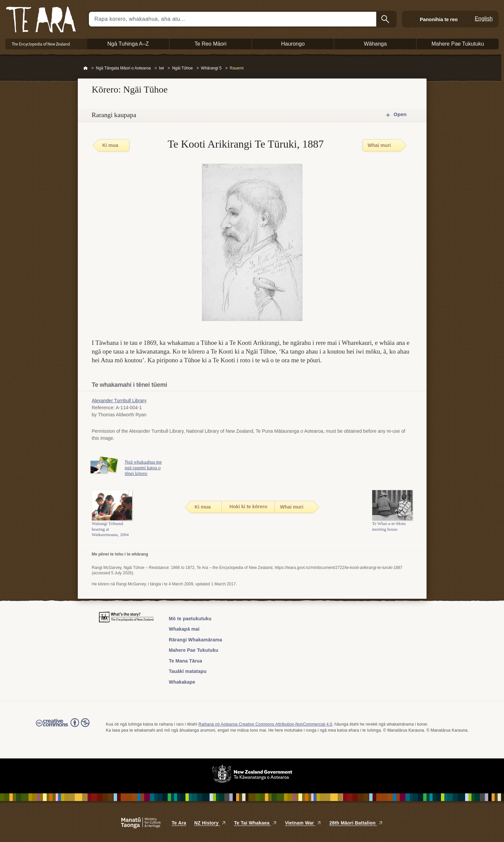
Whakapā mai (184, 629)
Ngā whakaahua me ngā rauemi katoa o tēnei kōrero (145, 468)
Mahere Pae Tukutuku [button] (458, 44)
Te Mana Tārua (186, 661)
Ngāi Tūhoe (182, 68)
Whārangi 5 (211, 68)
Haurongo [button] (293, 44)
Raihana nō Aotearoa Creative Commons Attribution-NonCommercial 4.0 (265, 724)
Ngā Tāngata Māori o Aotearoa (123, 68)
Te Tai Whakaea (256, 823)
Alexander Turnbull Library (119, 401)
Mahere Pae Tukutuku (194, 650)
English (484, 19)
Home (86, 68)
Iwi (161, 68)
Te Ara (179, 823)
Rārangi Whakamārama (196, 640)
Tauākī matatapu (188, 671)
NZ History (210, 823)
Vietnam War (303, 823)
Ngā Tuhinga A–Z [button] (128, 44)
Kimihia (386, 19)
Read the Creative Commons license (63, 727)
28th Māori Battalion (356, 823)
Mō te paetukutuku (190, 619)
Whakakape (182, 682)
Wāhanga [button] (375, 44)
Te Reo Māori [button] (210, 44)
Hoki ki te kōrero (248, 507)
